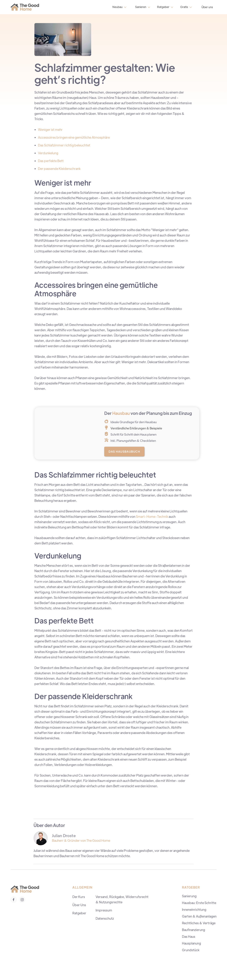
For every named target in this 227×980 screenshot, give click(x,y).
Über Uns (79, 905)
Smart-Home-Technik (152, 516)
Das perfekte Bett (51, 161)
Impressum (104, 910)
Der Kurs (79, 897)
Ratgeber (79, 913)
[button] (119, 7)
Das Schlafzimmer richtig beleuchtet (64, 145)
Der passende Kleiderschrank (59, 169)
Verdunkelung (48, 153)
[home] (26, 7)
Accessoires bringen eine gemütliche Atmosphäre (74, 137)
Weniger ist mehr (50, 129)
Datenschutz (105, 918)
